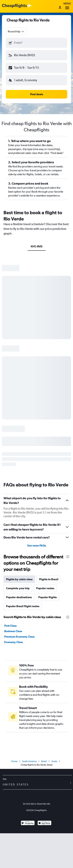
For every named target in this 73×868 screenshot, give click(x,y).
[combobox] (16, 31)
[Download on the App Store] (44, 823)
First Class (10, 626)
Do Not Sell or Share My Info (37, 804)
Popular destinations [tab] (19, 597)
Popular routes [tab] (45, 588)
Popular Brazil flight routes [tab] (23, 606)
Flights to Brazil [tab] (49, 579)
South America (29, 761)
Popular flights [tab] (47, 597)
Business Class (13, 631)
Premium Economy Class (19, 637)
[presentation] (68, 557)
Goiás (54, 761)
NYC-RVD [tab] (37, 246)
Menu (67, 6)
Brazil (44, 761)
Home (14, 761)
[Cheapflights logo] (14, 6)
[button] (36, 43)
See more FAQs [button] (37, 545)
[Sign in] (60, 8)
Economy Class (14, 642)
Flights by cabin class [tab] (19, 579)
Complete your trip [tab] (18, 588)
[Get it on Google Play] (28, 823)
